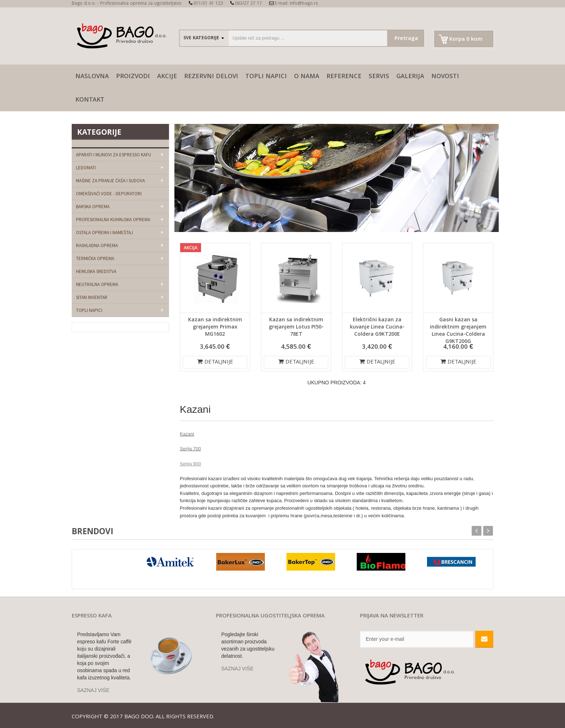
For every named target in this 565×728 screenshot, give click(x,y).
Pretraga (406, 39)
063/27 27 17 (246, 4)
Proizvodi (133, 77)
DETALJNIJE (215, 362)
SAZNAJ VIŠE (93, 690)
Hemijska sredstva (96, 271)
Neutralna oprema (97, 284)
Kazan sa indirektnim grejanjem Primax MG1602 (215, 327)
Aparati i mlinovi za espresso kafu (114, 155)
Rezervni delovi (211, 77)
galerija (410, 77)
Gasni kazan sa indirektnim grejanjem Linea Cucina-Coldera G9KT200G (458, 331)
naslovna (92, 77)
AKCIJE (167, 77)
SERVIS (379, 77)
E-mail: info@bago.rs (293, 4)
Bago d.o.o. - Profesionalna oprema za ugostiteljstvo (127, 4)
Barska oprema (93, 207)
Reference (344, 77)
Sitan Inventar (92, 297)
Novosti (445, 77)
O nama (307, 77)
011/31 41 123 (206, 4)
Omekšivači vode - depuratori (109, 194)
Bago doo (139, 717)
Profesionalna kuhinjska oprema (113, 220)
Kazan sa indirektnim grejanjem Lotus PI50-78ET (296, 327)
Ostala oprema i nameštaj (104, 233)
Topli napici (266, 77)
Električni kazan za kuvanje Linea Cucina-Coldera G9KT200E (377, 327)
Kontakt (90, 100)
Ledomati (86, 168)
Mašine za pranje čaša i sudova (110, 181)
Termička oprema (95, 258)
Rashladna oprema (97, 245)
